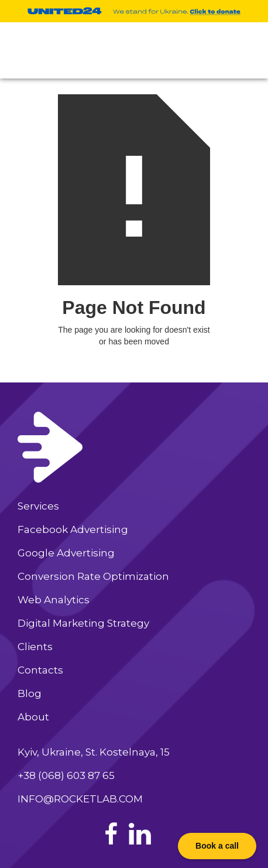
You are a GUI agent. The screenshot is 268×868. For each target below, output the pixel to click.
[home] (51, 50)
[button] (246, 50)
